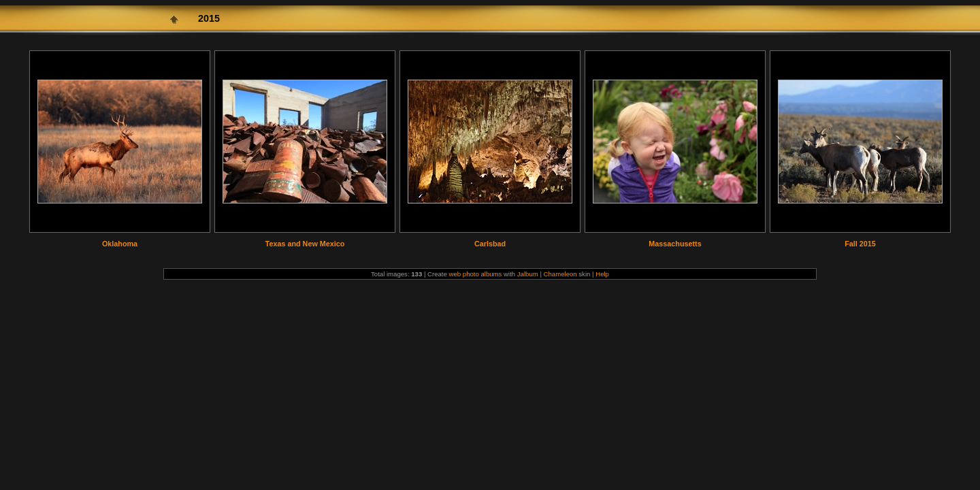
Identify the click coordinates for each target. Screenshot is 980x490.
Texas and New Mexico (305, 244)
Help (602, 274)
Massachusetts (675, 244)
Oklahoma (120, 244)
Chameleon (560, 274)
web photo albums (476, 274)
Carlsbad (490, 244)
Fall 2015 (860, 244)
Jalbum (528, 274)
